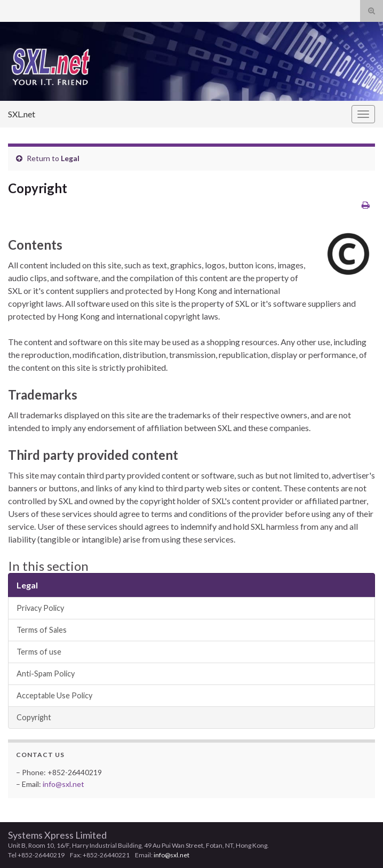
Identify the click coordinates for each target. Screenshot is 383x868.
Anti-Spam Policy (46, 674)
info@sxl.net (63, 784)
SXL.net (22, 114)
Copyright (34, 717)
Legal (70, 158)
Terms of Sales (42, 630)
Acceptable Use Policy (54, 695)
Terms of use (39, 652)
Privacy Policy (40, 608)
